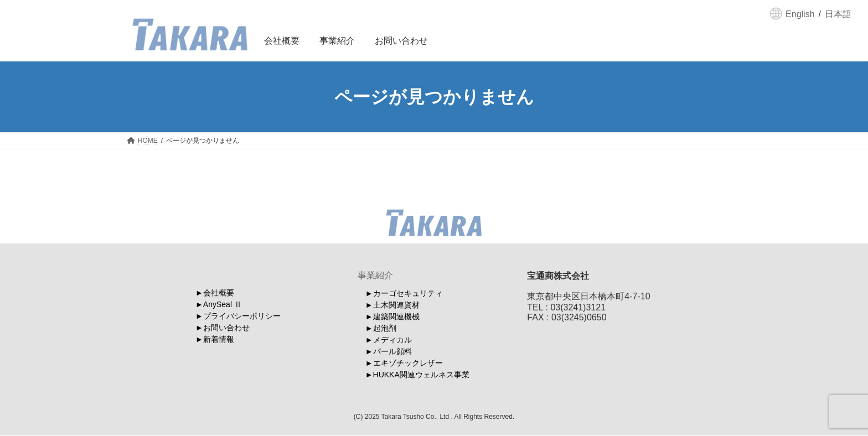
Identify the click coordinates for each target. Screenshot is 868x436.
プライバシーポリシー (242, 316)
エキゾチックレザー (408, 363)
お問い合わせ (226, 328)
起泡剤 (385, 328)
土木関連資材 (396, 305)
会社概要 (219, 293)
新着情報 (219, 339)
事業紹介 (375, 275)
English (800, 14)
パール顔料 (392, 351)
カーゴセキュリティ (408, 293)
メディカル (392, 340)
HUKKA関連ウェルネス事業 (421, 375)
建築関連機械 (396, 316)
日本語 (838, 14)
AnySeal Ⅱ (223, 304)
